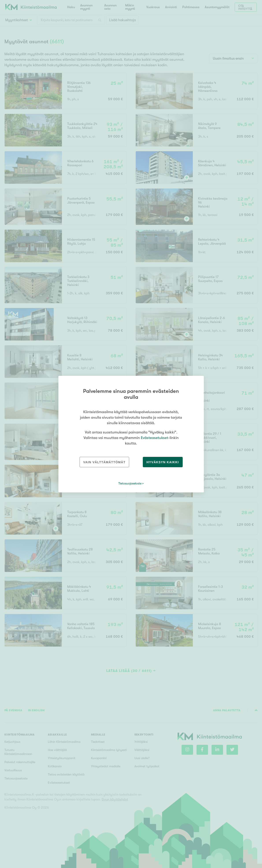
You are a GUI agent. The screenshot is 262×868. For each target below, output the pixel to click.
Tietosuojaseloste (130, 483)
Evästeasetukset (154, 438)
